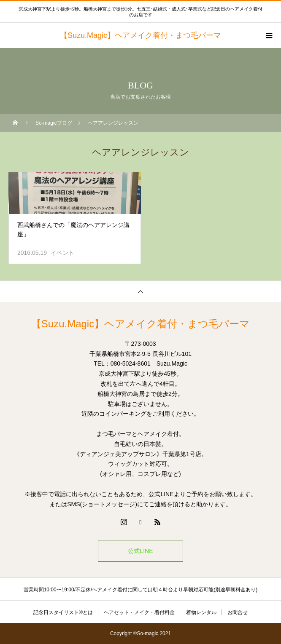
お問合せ (238, 612)
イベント (62, 253)
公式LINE (140, 551)
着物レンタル (201, 612)
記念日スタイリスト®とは (63, 612)
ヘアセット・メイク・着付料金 (139, 612)
